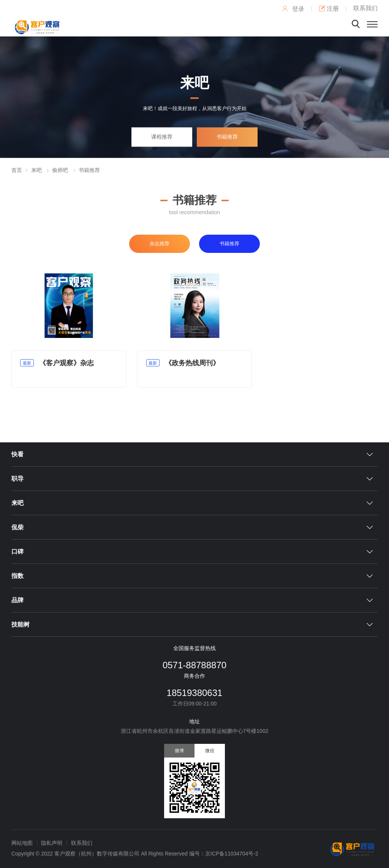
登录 (293, 9)
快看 (17, 454)
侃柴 (17, 527)
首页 (17, 170)
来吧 (36, 170)
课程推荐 (162, 137)
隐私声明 (52, 843)
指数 (17, 576)
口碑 (17, 552)
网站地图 (22, 843)
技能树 (21, 624)
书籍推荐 (227, 137)
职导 (17, 479)
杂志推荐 (160, 244)
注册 (329, 9)
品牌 (17, 600)
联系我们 (365, 8)
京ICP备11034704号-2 (232, 854)
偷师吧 (60, 170)
